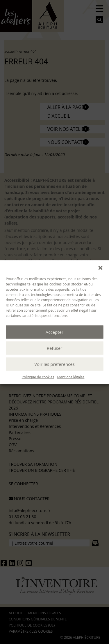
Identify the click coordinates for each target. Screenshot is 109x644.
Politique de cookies (38, 377)
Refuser (55, 348)
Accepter (54, 332)
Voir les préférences (54, 364)
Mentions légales (71, 377)
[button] (100, 267)
